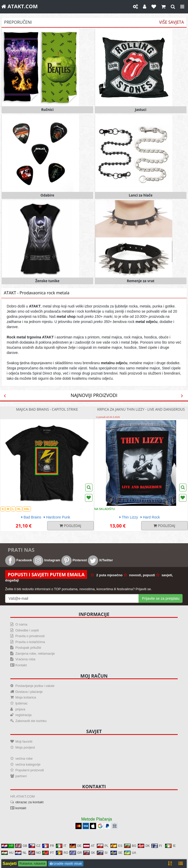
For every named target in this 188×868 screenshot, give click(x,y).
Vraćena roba (25, 659)
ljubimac (22, 703)
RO (62, 853)
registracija (24, 715)
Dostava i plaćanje (29, 692)
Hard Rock (150, 517)
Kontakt (21, 665)
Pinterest (74, 560)
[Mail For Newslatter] (72, 598)
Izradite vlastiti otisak (66, 864)
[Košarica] (163, 7)
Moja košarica (26, 697)
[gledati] (173, 7)
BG (130, 846)
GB (21, 846)
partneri (21, 776)
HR (7, 846)
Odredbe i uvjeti (27, 630)
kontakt (21, 808)
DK (144, 846)
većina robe (24, 759)
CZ (35, 846)
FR (48, 846)
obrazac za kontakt (29, 802)
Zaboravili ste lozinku (31, 721)
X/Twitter (100, 560)
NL (21, 853)
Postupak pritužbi (28, 648)
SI (102, 853)
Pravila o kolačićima (30, 642)
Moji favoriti (24, 741)
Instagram (47, 560)
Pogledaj (70, 526)
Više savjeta (172, 22)
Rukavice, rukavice (33, 864)
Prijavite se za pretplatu (161, 598)
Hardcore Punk (57, 517)
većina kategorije (28, 764)
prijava (20, 709)
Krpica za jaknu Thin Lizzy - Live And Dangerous (141, 409)
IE (170, 846)
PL (103, 846)
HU (7, 853)
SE (116, 853)
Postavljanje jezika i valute (35, 686)
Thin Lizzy (129, 517)
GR (76, 853)
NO (35, 853)
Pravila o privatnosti (30, 636)
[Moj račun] (145, 7)
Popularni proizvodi (30, 770)
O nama (21, 624)
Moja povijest (25, 747)
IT (61, 846)
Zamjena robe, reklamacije (35, 654)
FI (157, 846)
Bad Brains (31, 517)
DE (76, 846)
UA (130, 853)
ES (116, 846)
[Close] (182, 7)
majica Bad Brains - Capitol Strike (47, 409)
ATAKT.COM (19, 6)
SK (89, 853)
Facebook (19, 560)
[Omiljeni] (154, 7)
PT (48, 853)
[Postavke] (135, 7)
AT (89, 846)
